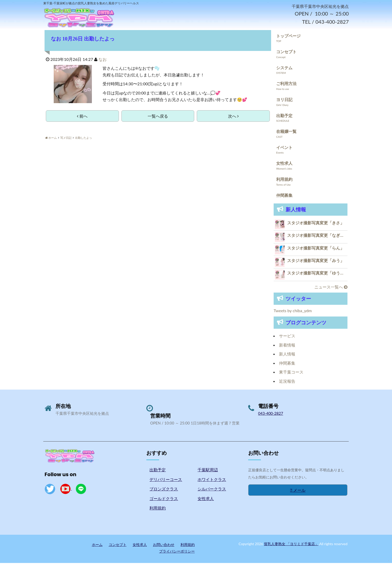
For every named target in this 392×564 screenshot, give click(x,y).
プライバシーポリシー (177, 552)
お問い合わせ (164, 546)
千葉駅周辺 (208, 471)
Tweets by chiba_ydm (293, 312)
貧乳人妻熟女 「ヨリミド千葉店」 (291, 545)
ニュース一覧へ (331, 288)
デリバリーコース (166, 480)
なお (103, 60)
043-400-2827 (271, 414)
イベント (284, 148)
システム (284, 69)
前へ (82, 117)
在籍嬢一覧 (286, 132)
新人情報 (287, 355)
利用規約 (284, 180)
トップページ (288, 37)
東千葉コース (291, 373)
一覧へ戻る (158, 117)
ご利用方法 (286, 85)
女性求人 (284, 164)
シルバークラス (212, 490)
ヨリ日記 (284, 100)
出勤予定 (284, 116)
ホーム (97, 546)
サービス (287, 337)
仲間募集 (284, 196)
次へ (233, 117)
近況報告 (287, 382)
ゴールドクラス (164, 499)
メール (298, 491)
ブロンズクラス (164, 490)
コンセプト (286, 53)
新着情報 (287, 346)
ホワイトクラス (212, 480)
